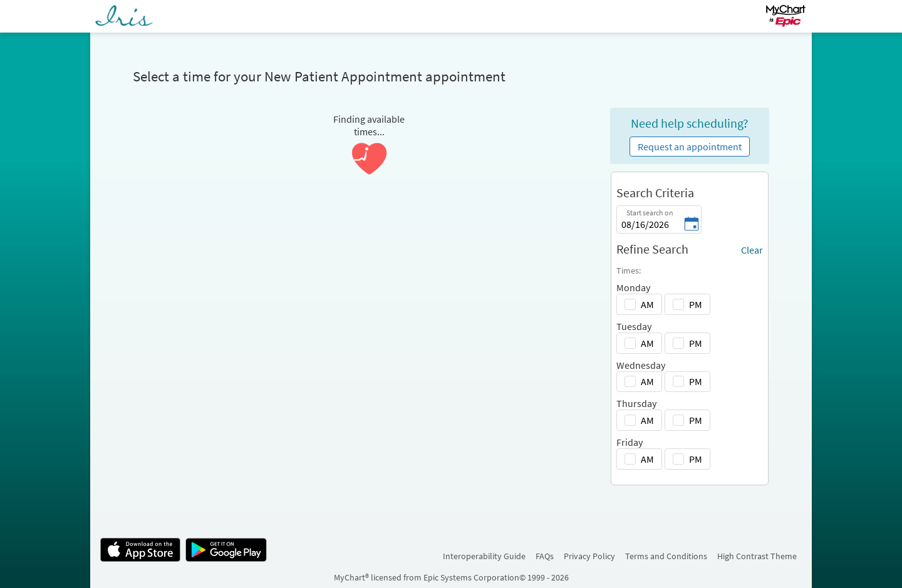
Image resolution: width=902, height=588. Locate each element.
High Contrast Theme (757, 556)
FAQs (545, 556)
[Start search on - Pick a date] (692, 225)
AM (647, 304)
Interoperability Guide (484, 556)
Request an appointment (690, 147)
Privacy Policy (589, 556)
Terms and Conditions (666, 556)
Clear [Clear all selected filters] (752, 250)
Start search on (650, 213)
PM (696, 304)
